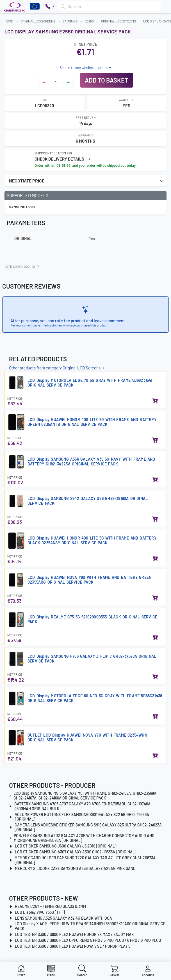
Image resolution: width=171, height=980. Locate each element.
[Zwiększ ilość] (68, 82)
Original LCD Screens (38, 21)
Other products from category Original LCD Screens (57, 368)
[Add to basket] (155, 401)
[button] (85, 181)
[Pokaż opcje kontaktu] (50, 6)
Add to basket (107, 80)
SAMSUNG (70, 21)
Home (9, 21)
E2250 (89, 21)
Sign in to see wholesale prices (86, 68)
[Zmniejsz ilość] (44, 82)
